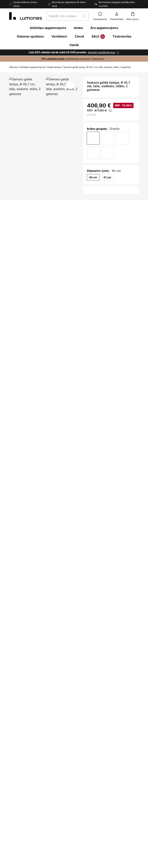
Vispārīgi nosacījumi (81, 835)
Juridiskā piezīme (58, 835)
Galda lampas (54, 67)
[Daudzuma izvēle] (93, 195)
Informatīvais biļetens (25, 792)
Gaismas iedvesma (23, 805)
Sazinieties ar (19, 754)
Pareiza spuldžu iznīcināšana (95, 841)
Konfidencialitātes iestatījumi (31, 835)
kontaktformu (73, 700)
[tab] (30, 332)
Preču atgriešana (21, 785)
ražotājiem (112, 704)
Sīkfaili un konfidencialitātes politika (113, 835)
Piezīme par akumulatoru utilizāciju (58, 841)
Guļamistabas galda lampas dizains (34, 535)
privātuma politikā (124, 700)
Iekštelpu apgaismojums (32, 67)
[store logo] (25, 16)
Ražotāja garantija (22, 811)
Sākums (13, 67)
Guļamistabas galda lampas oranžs (88, 535)
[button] (70, 85)
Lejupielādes (23, 339)
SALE (98, 37)
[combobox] (68, 16)
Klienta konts (18, 798)
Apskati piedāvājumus (101, 52)
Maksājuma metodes (24, 772)
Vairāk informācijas (78, 332)
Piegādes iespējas (22, 779)
